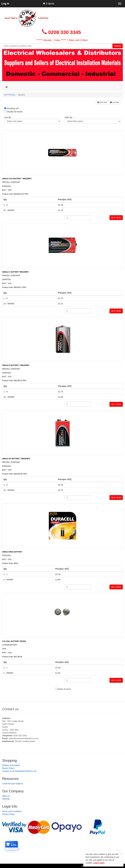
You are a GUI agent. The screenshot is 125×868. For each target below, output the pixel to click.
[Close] (121, 854)
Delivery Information (11, 765)
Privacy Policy (8, 814)
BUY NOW (116, 218)
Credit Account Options (12, 784)
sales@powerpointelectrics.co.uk (23, 738)
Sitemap (6, 799)
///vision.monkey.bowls (25, 741)
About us (6, 796)
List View (115, 102)
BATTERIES (10, 95)
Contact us (10, 709)
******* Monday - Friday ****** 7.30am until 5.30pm (62, 40)
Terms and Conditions (12, 811)
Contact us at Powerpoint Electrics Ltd (19, 771)
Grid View (102, 102)
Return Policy (8, 768)
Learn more (99, 863)
